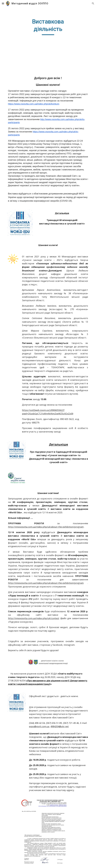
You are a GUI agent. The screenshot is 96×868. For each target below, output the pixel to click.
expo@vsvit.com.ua (39, 726)
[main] (48, 26)
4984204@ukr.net (60, 726)
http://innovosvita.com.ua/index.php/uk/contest (34, 618)
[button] (3, 3)
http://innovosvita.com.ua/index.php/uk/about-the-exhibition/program (46, 527)
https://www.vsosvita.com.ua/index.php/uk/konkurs (34, 104)
